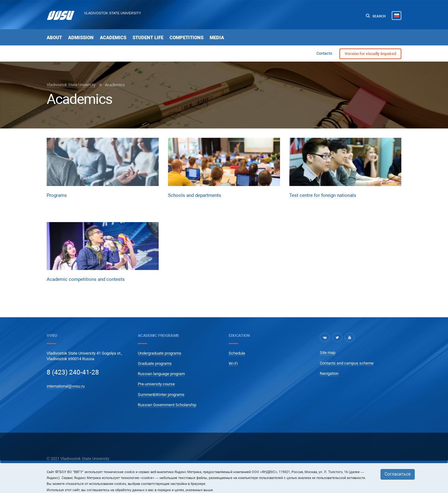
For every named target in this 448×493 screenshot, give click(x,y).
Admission (81, 38)
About (54, 38)
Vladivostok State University (112, 13)
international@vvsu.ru (66, 386)
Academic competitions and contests (86, 279)
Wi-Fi (233, 363)
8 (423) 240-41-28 (73, 372)
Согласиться (398, 474)
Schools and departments (195, 195)
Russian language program (161, 374)
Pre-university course (156, 384)
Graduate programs (155, 363)
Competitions (187, 38)
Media (217, 38)
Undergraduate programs (160, 353)
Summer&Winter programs (161, 395)
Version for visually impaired (370, 54)
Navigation (329, 373)
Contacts (324, 53)
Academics (113, 38)
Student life (148, 38)
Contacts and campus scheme (347, 363)
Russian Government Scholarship (167, 405)
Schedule (237, 353)
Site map (328, 353)
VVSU (52, 335)
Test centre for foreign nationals (323, 195)
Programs (57, 195)
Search (376, 16)
